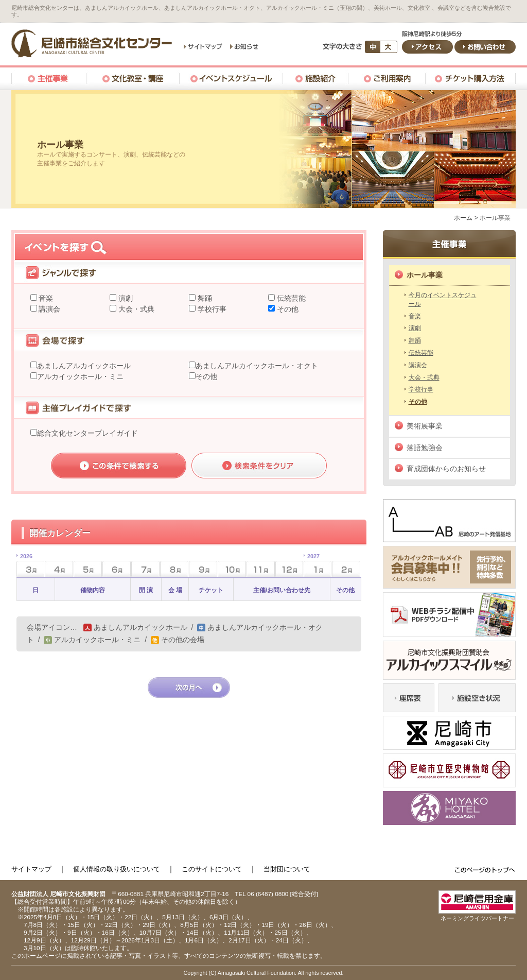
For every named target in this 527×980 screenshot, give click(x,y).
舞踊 (204, 298)
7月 (145, 569)
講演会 (49, 309)
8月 (174, 569)
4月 (59, 569)
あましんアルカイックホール (84, 366)
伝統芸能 (290, 298)
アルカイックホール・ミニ (80, 376)
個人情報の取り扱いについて (117, 869)
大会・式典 (135, 309)
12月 (289, 569)
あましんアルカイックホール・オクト (257, 366)
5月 (88, 569)
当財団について (287, 869)
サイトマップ (31, 869)
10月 (232, 569)
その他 (287, 309)
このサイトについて (212, 869)
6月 (117, 569)
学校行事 (211, 309)
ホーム (463, 218)
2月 (346, 569)
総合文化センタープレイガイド (87, 433)
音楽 (45, 298)
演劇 (125, 298)
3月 (24, 566)
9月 (203, 569)
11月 (261, 569)
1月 (312, 566)
